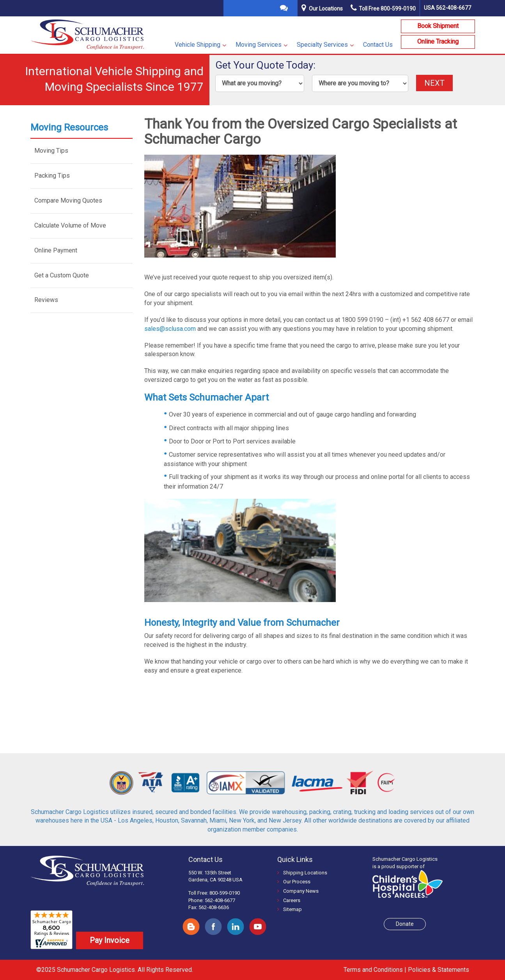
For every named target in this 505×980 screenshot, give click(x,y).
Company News (298, 891)
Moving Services (259, 45)
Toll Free (383, 9)
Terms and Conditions (373, 970)
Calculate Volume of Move (70, 225)
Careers (289, 900)
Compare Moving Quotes (68, 200)
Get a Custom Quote (62, 275)
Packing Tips (52, 176)
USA (447, 8)
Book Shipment (438, 26)
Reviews (46, 300)
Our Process (294, 882)
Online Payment (56, 250)
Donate (405, 924)
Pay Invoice (110, 940)
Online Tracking (438, 41)
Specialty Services (322, 45)
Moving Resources (69, 127)
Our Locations (326, 9)
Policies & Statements (439, 970)
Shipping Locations (302, 873)
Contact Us (378, 45)
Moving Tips (51, 151)
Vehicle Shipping (198, 45)
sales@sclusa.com (170, 329)
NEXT (434, 83)
